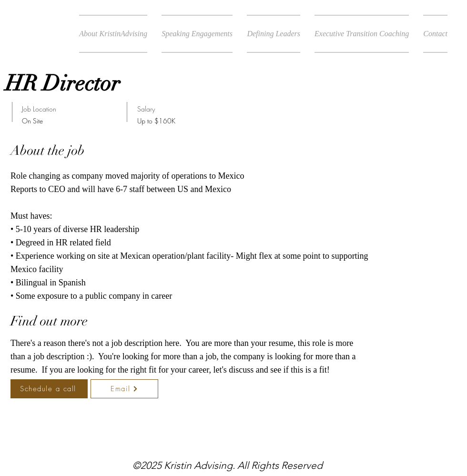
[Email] (124, 389)
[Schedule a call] (49, 389)
